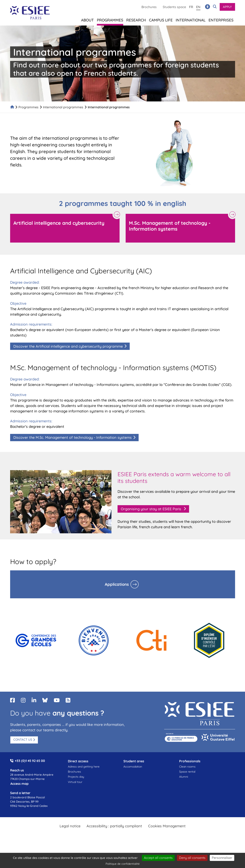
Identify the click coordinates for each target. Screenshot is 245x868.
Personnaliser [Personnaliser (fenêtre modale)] (222, 858)
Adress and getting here (84, 767)
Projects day (76, 777)
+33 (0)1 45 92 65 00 (30, 761)
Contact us (23, 740)
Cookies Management (167, 826)
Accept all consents (158, 858)
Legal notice (70, 826)
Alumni (184, 777)
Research (136, 19)
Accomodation (133, 767)
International (191, 19)
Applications (117, 584)
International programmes (63, 107)
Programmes (28, 107)
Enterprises (221, 19)
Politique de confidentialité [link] (123, 864)
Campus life (161, 19)
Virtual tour (75, 782)
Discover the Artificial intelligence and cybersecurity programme (68, 346)
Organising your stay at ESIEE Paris (151, 509)
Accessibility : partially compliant (114, 826)
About (87, 19)
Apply (227, 7)
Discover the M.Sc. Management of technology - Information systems (73, 437)
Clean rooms (187, 767)
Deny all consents (192, 858)
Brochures (149, 7)
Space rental (187, 772)
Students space (174, 7)
